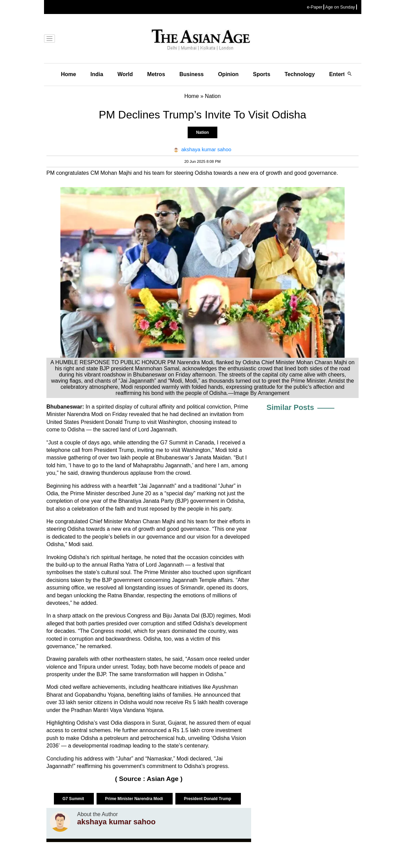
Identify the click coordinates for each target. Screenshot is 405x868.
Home (69, 74)
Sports (262, 74)
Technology (300, 74)
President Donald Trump (208, 799)
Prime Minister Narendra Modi (135, 799)
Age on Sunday (340, 7)
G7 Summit (74, 799)
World (125, 74)
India (97, 74)
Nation (202, 132)
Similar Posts (290, 407)
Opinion (228, 74)
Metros (156, 74)
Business (192, 74)
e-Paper (315, 7)
